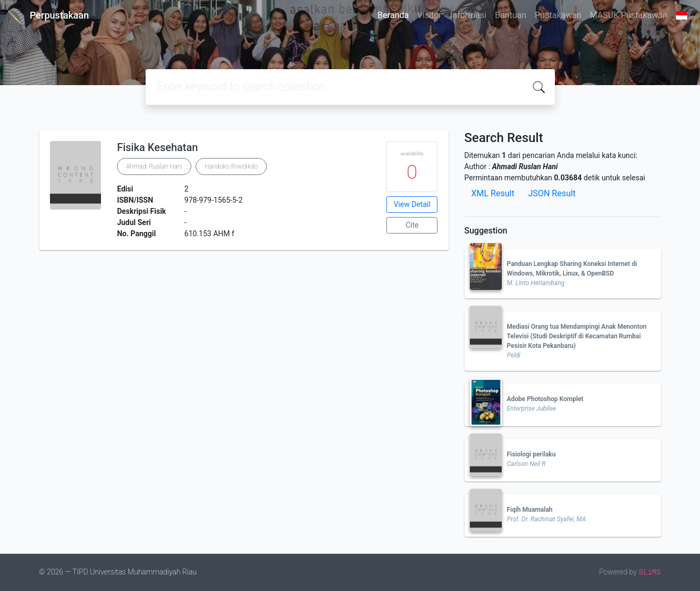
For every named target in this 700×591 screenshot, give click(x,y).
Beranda (393, 15)
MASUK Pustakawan (629, 15)
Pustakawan (558, 15)
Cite (412, 225)
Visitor (429, 15)
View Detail (412, 204)
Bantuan (511, 15)
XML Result (493, 193)
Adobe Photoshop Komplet (545, 399)
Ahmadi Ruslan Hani (154, 167)
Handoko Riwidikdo (231, 167)
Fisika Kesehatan (157, 147)
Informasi (468, 15)
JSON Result (552, 193)
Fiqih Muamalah (530, 510)
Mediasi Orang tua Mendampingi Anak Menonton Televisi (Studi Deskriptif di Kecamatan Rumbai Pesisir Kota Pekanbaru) (577, 336)
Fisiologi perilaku (532, 454)
